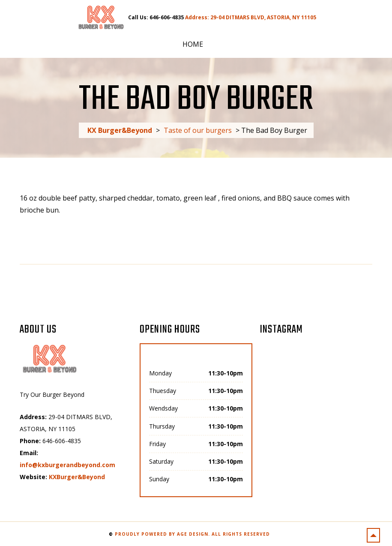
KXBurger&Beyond (77, 477)
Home (193, 44)
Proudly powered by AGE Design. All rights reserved (192, 534)
